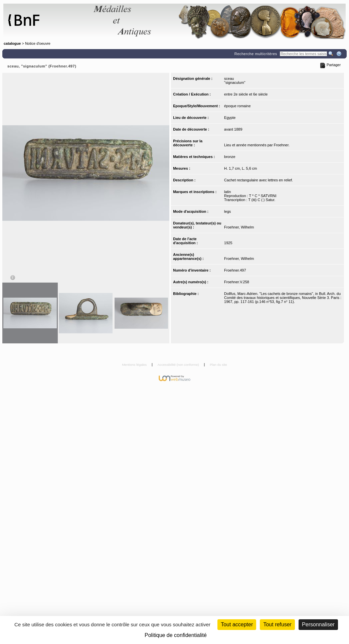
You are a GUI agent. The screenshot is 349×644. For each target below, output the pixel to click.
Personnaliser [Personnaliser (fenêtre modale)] (318, 624)
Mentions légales (135, 365)
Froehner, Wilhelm (239, 227)
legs (227, 211)
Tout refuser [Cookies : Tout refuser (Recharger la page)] (277, 624)
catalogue (12, 43)
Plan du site (218, 365)
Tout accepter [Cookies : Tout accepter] (237, 624)
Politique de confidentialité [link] (176, 635)
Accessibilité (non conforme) (179, 365)
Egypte (230, 118)
